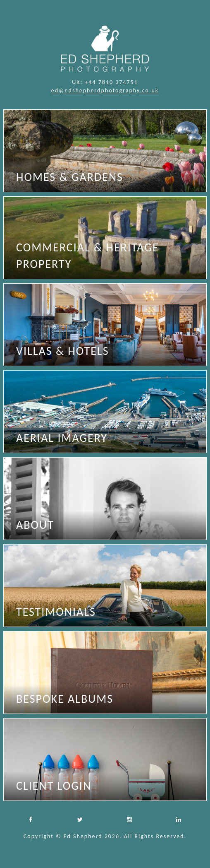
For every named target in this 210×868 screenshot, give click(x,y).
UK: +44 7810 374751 (105, 82)
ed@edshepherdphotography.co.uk (105, 90)
